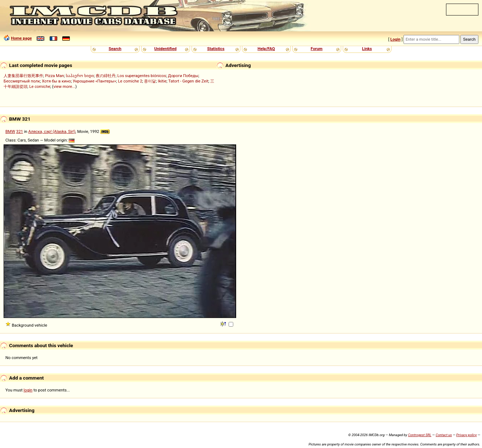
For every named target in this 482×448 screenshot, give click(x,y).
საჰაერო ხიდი (80, 76)
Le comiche (40, 86)
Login (395, 39)
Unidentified (166, 49)
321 (20, 131)
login (28, 390)
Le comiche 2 (130, 81)
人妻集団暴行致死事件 (23, 76)
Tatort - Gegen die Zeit (188, 81)
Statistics (216, 49)
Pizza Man (54, 76)
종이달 (150, 81)
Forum (317, 49)
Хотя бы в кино (56, 81)
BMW (10, 131)
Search (115, 49)
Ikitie (162, 81)
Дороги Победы (183, 76)
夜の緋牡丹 (106, 76)
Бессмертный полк (22, 81)
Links (367, 49)
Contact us (444, 435)
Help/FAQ (266, 49)
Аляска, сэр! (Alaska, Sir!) (52, 131)
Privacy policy (466, 435)
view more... (65, 86)
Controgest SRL (420, 435)
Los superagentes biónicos (142, 76)
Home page (21, 38)
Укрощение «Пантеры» (94, 81)
